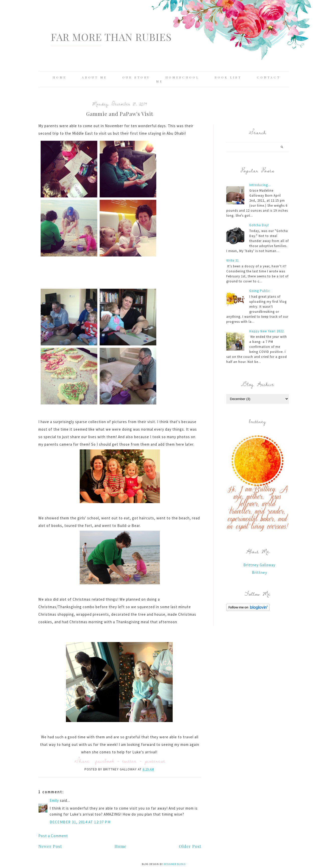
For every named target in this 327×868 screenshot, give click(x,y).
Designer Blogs (175, 864)
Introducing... (260, 185)
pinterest (155, 761)
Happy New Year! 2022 (266, 331)
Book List (228, 77)
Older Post (190, 846)
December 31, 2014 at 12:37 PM (80, 822)
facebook (105, 761)
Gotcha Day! (259, 225)
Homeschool (182, 77)
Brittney (259, 572)
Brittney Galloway (259, 565)
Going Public (260, 291)
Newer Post (50, 846)
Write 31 (233, 260)
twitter (130, 761)
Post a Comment (53, 836)
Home (60, 77)
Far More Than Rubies (111, 37)
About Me (94, 77)
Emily (54, 800)
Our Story (136, 77)
